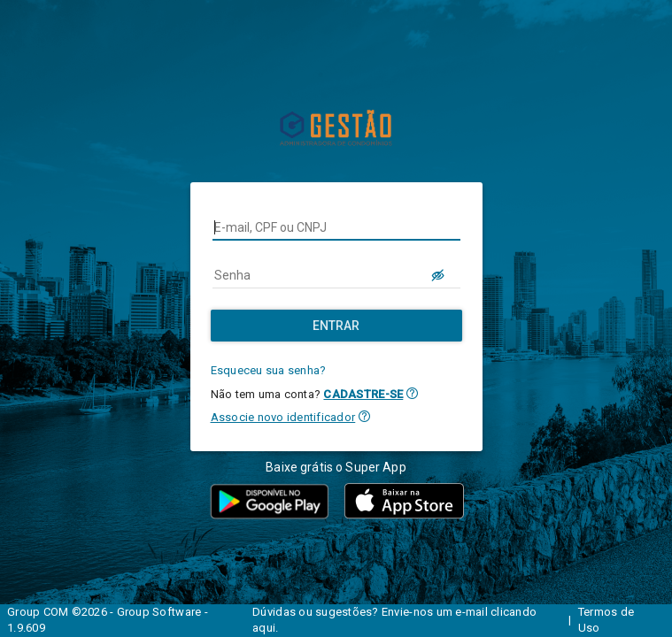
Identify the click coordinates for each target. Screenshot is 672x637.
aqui (264, 628)
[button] (412, 393)
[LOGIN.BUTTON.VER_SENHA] (439, 275)
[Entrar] (336, 326)
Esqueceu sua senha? (269, 370)
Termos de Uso (606, 620)
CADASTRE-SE (363, 394)
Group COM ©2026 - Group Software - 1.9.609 (108, 620)
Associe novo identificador (283, 417)
